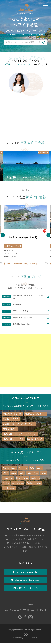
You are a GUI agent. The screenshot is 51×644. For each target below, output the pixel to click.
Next (48, 166)
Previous (3, 166)
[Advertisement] (26, 361)
